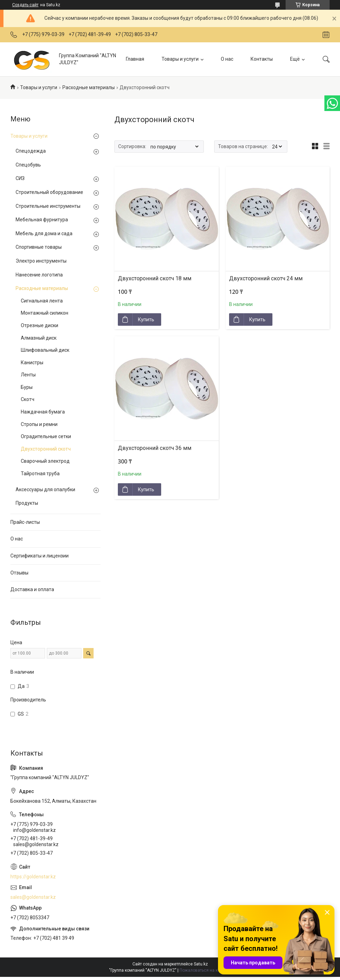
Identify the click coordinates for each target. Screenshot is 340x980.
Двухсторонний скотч (46, 449)
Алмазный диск (39, 338)
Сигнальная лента (42, 301)
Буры (27, 387)
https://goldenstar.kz (33, 877)
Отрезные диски (40, 325)
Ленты (28, 375)
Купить (146, 319)
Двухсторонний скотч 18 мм (155, 278)
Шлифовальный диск (45, 350)
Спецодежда (31, 151)
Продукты (27, 503)
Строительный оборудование (49, 192)
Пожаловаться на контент (205, 970)
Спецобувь (28, 165)
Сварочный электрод (45, 461)
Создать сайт (25, 5)
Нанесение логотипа (39, 275)
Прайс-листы (25, 522)
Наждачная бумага (43, 412)
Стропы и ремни (39, 424)
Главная (135, 59)
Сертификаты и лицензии (40, 556)
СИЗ (20, 178)
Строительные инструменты (48, 206)
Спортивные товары (39, 247)
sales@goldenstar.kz (33, 897)
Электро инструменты (41, 261)
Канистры (32, 363)
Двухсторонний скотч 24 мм (266, 278)
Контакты (262, 59)
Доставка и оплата (32, 589)
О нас (227, 59)
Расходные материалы (89, 87)
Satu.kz (201, 964)
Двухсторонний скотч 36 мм (155, 448)
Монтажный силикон (45, 313)
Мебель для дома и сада (44, 233)
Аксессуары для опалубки (45, 489)
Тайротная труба (40, 474)
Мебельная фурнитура (42, 220)
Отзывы (19, 573)
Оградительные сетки (46, 436)
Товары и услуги (180, 59)
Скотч (28, 399)
